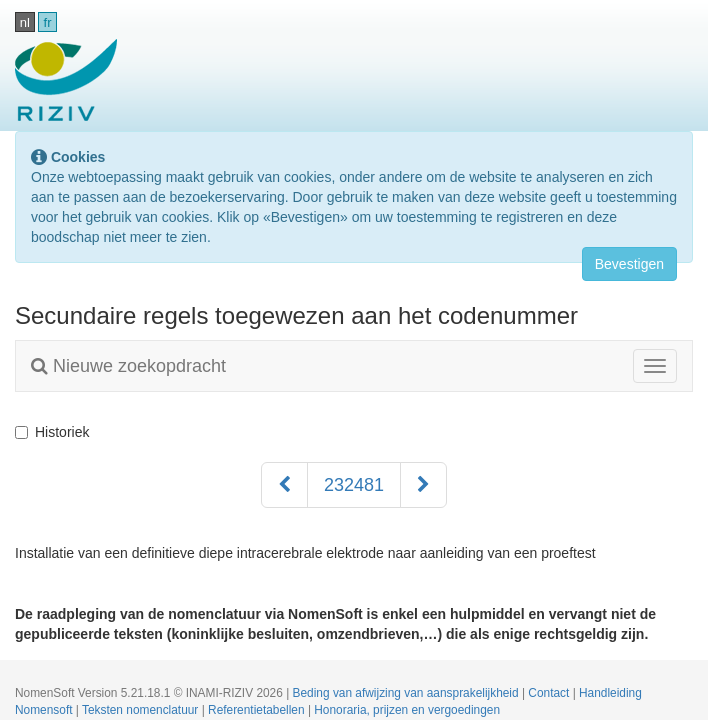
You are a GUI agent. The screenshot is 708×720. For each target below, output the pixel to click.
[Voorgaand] (284, 485)
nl (25, 22)
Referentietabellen (258, 710)
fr (48, 22)
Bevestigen (629, 264)
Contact (550, 693)
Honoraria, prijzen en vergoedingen (407, 710)
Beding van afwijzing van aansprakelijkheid (407, 693)
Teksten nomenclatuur (142, 710)
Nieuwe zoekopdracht (128, 366)
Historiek (52, 432)
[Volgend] (423, 485)
